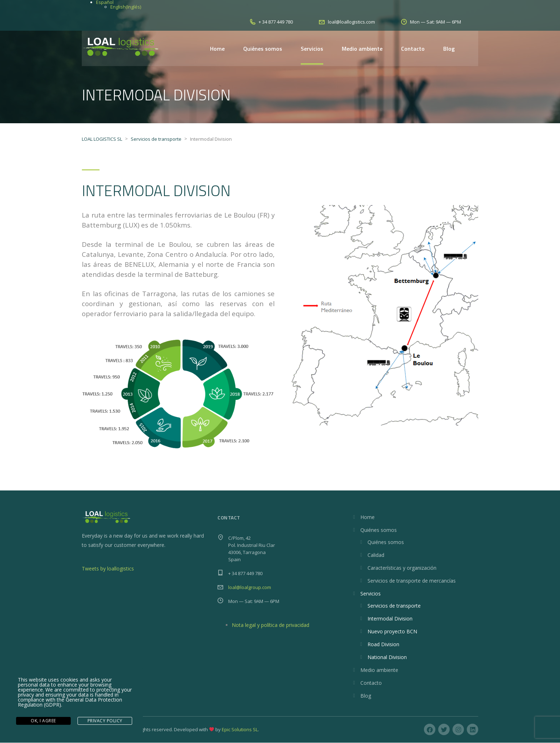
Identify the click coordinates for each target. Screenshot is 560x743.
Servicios (312, 49)
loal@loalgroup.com (250, 588)
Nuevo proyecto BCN (392, 632)
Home (217, 49)
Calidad (376, 555)
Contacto (413, 49)
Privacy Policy (105, 721)
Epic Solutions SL (240, 730)
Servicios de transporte (394, 606)
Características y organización (402, 568)
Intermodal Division (390, 619)
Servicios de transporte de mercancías (412, 581)
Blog (449, 49)
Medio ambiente (362, 49)
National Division (387, 657)
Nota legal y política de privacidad (271, 625)
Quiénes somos (263, 49)
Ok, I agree (43, 721)
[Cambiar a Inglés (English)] (126, 7)
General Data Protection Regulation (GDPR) (70, 703)
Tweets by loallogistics (108, 569)
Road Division (383, 645)
